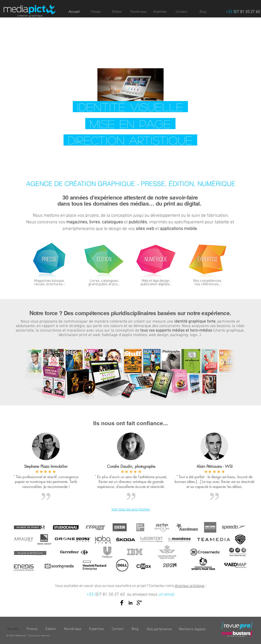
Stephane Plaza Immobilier (46, 466)
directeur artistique (190, 586)
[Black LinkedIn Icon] (130, 603)
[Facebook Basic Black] (122, 603)
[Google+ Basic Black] (139, 603)
